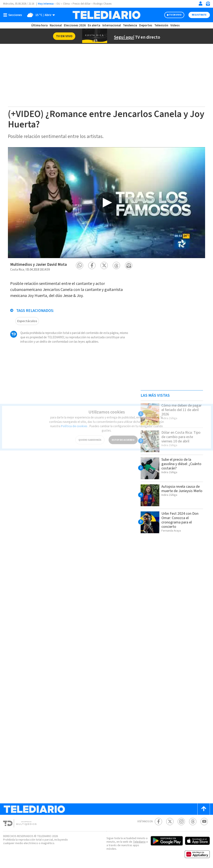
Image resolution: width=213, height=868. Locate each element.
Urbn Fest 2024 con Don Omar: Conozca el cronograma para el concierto (182, 520)
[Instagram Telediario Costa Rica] (181, 822)
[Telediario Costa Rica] (106, 15)
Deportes (146, 25)
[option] (106, 203)
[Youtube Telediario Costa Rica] (204, 822)
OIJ (58, 4)
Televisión (161, 25)
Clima (67, 4)
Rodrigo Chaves (105, 4)
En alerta (95, 25)
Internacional (112, 25)
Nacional (56, 25)
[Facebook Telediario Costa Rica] (158, 822)
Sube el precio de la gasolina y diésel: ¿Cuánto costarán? (178, 464)
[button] (80, 265)
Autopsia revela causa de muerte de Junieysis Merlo (181, 491)
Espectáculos (27, 319)
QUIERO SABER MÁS (90, 434)
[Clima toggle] (40, 15)
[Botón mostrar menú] (14, 15)
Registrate (199, 15)
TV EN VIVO (172, 15)
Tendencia (130, 25)
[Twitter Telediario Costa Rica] (170, 822)
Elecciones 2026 (75, 25)
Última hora (39, 25)
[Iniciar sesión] (201, 4)
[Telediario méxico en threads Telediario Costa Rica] (193, 822)
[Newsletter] (208, 4)
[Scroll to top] (204, 809)
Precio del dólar (83, 4)
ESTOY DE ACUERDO (123, 434)
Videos (175, 25)
